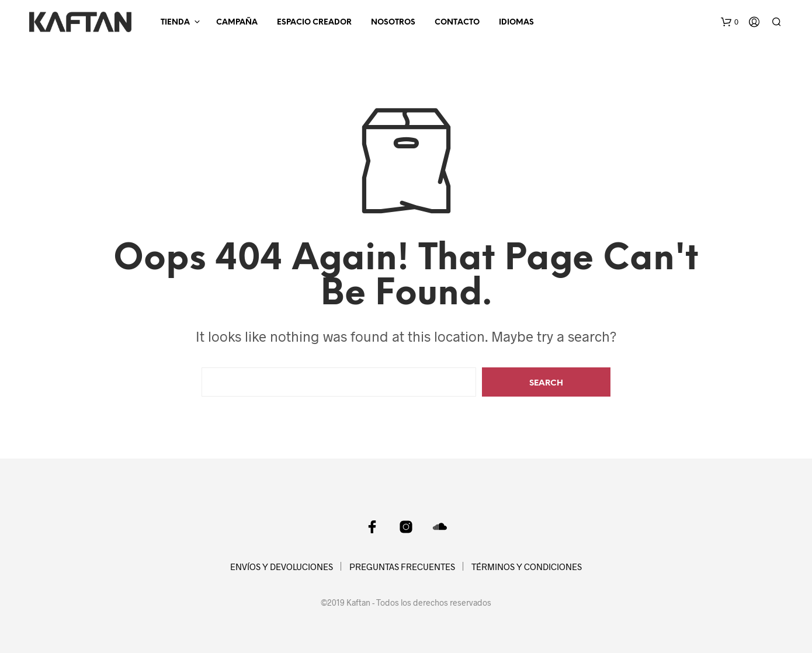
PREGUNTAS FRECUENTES (402, 567)
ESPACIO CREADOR (314, 22)
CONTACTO (457, 22)
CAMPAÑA (237, 22)
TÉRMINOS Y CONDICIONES (527, 567)
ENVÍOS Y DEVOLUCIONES (282, 567)
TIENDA (175, 22)
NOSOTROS (393, 22)
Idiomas (516, 22)
